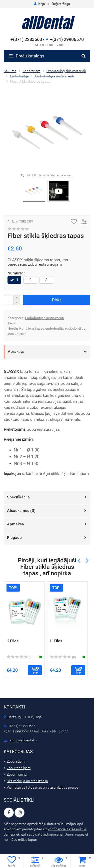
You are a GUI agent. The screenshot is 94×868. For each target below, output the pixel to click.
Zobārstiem (16, 761)
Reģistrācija (61, 4)
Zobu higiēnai (17, 774)
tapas (39, 328)
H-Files (56, 641)
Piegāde (14, 538)
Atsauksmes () (21, 511)
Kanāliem (26, 328)
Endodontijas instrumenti (44, 318)
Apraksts (16, 351)
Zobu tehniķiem (19, 768)
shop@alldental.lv (23, 740)
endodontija (54, 328)
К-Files (12, 641)
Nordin (13, 328)
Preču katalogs (27, 56)
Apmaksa (15, 524)
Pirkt (56, 300)
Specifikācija (18, 497)
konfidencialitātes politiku (67, 829)
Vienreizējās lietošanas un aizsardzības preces (42, 787)
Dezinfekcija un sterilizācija (27, 781)
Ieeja (39, 4)
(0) (19, 657)
